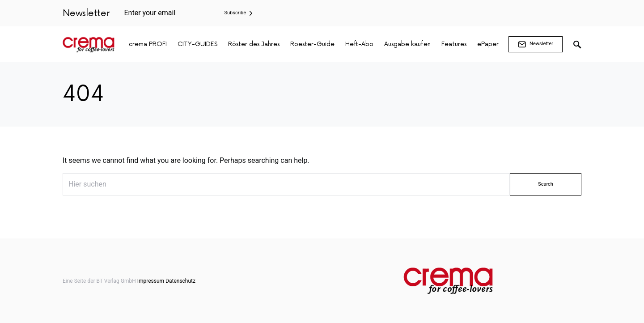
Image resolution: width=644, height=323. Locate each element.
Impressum (151, 281)
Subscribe (235, 13)
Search (546, 184)
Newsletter (536, 44)
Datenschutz (180, 281)
